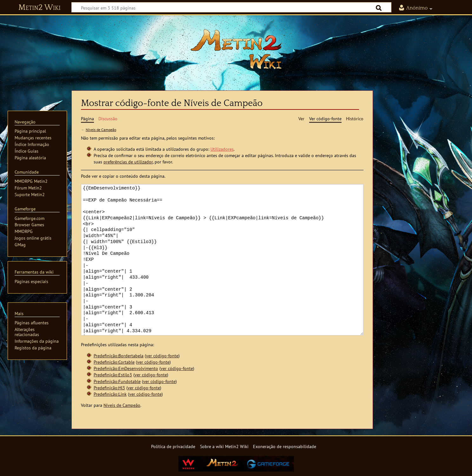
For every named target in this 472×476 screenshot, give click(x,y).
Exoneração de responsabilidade (285, 446)
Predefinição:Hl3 (109, 388)
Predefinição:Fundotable (117, 381)
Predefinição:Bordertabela (119, 356)
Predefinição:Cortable (114, 362)
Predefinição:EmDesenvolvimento (126, 368)
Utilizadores (222, 149)
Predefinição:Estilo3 (113, 375)
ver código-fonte (162, 356)
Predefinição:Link (110, 394)
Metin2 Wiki (40, 8)
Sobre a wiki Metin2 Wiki (224, 446)
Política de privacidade (173, 446)
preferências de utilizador (128, 162)
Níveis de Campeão (101, 130)
